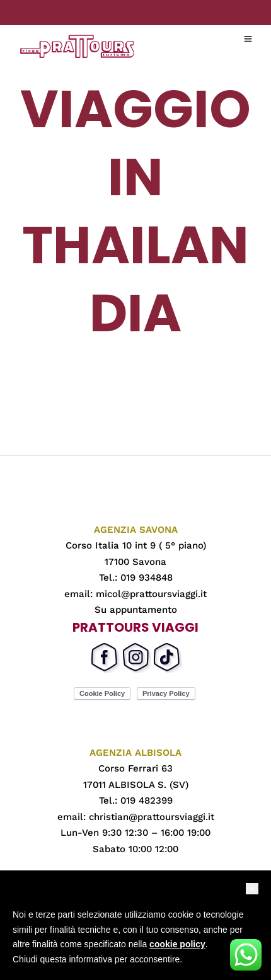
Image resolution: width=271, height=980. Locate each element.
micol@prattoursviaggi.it (151, 594)
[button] (252, 889)
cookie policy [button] (177, 944)
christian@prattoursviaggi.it (152, 817)
